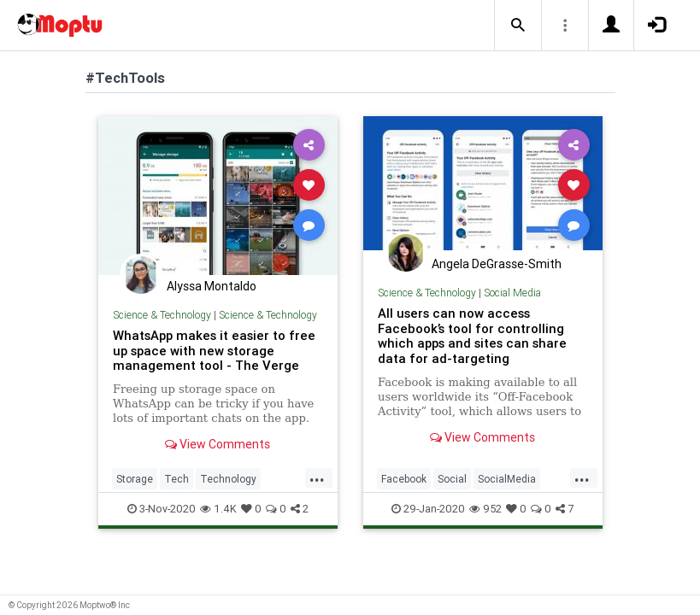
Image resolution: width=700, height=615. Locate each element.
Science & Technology (162, 315)
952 (485, 509)
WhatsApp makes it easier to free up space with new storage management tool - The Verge (214, 351)
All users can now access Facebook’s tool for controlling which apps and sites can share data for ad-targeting (472, 336)
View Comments (218, 444)
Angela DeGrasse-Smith (497, 264)
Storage (135, 479)
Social (452, 479)
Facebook (404, 479)
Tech (176, 479)
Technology (228, 479)
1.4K (218, 509)
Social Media (512, 293)
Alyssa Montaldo (212, 286)
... (317, 477)
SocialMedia (507, 479)
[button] (518, 26)
